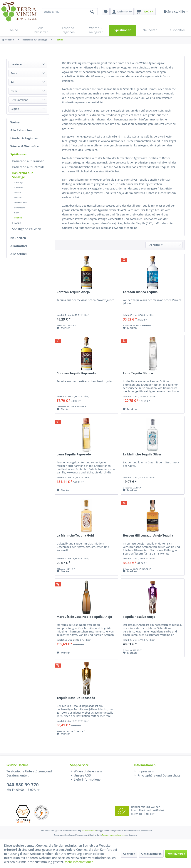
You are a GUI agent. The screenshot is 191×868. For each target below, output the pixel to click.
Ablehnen (129, 854)
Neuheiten (18, 238)
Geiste (17, 193)
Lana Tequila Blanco (138, 373)
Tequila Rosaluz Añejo (139, 617)
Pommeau (19, 208)
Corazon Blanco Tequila (140, 292)
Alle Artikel (19, 254)
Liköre (17, 223)
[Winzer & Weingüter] (95, 30)
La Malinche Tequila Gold (75, 536)
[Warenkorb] (145, 12)
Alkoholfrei (19, 246)
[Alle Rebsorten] (41, 30)
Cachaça (19, 183)
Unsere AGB (82, 775)
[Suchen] (92, 12)
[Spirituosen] (123, 30)
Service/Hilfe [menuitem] (175, 12)
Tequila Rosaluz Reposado (76, 698)
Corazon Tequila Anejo (73, 292)
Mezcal (18, 198)
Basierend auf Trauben (28, 161)
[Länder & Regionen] (68, 30)
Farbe (14, 91)
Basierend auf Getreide (28, 167)
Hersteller (17, 64)
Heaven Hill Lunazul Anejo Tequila (148, 536)
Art (12, 82)
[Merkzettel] (106, 12)
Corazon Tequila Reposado (76, 373)
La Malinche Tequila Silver (142, 454)
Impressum (145, 771)
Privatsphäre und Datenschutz (159, 775)
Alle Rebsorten (21, 130)
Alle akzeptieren (151, 854)
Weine (15, 122)
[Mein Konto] (122, 12)
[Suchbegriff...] (70, 12)
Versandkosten (89, 831)
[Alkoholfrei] (177, 30)
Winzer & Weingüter (25, 146)
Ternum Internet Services (113, 835)
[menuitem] (106, 12)
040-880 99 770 (23, 785)
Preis (14, 73)
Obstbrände (20, 203)
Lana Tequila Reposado (74, 454)
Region (15, 109)
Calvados (19, 188)
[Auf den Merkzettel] (64, 328)
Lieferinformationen (88, 779)
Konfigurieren (176, 854)
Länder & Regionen (24, 138)
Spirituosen (19, 154)
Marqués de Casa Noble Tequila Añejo (84, 617)
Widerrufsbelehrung (88, 771)
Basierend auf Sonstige (22, 175)
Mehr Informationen (79, 862)
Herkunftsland (20, 100)
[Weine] (14, 30)
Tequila (18, 218)
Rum (17, 213)
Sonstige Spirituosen (27, 229)
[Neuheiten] (150, 30)
